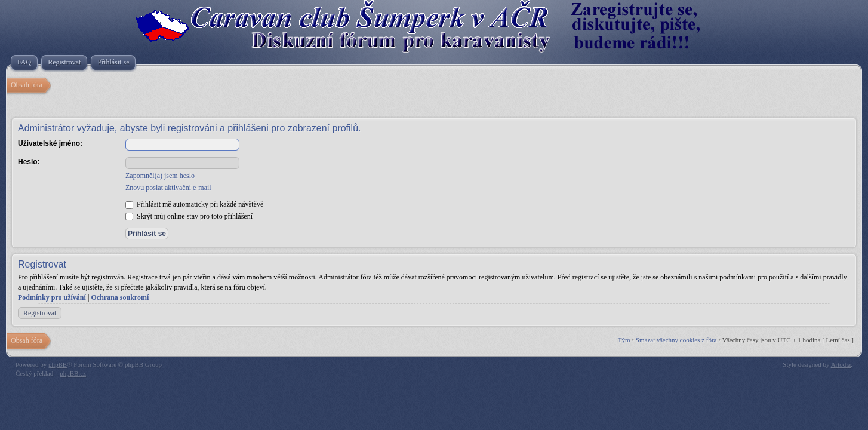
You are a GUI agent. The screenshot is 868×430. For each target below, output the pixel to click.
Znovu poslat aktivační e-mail (168, 188)
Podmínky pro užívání (52, 297)
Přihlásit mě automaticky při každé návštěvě (194, 204)
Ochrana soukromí (120, 297)
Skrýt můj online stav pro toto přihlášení (189, 216)
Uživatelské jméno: (50, 143)
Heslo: (29, 162)
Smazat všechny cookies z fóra (676, 340)
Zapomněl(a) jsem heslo (160, 176)
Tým (624, 340)
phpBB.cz (73, 373)
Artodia (841, 364)
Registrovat (40, 313)
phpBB (58, 364)
